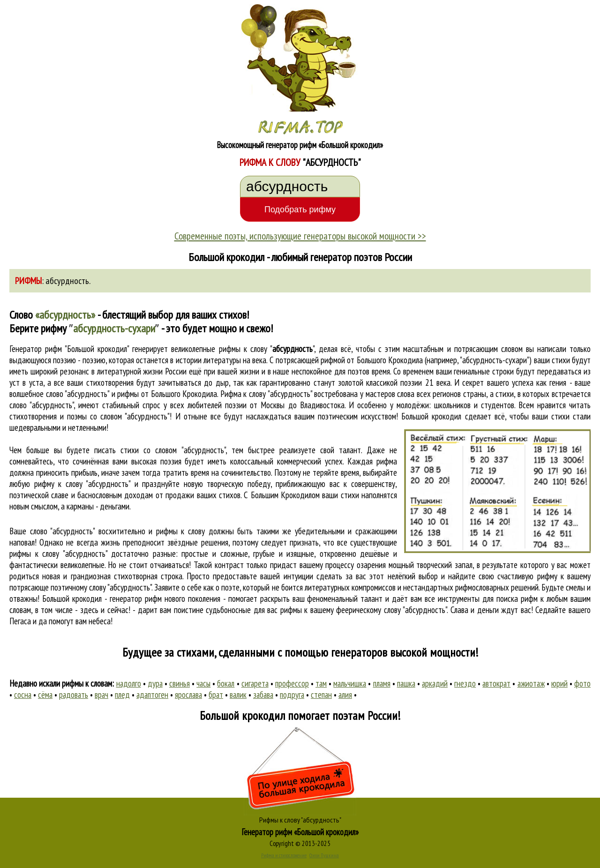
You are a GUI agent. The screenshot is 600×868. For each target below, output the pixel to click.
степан (321, 695)
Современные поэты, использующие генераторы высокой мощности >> (300, 236)
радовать (74, 695)
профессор (292, 683)
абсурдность (67, 281)
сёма (45, 695)
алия (345, 695)
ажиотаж (531, 683)
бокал (226, 683)
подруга (292, 695)
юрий (559, 683)
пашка (406, 683)
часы (203, 683)
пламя (382, 683)
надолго (129, 683)
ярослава (188, 695)
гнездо (465, 683)
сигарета (255, 683)
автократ (496, 683)
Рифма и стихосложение (284, 855)
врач (101, 695)
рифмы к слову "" (266, 349)
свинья (180, 683)
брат (216, 695)
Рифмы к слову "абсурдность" (300, 820)
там (321, 683)
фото (582, 683)
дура (155, 683)
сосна (23, 695)
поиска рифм (517, 599)
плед (122, 695)
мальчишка (350, 683)
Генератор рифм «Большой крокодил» (300, 832)
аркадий (435, 683)
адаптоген (152, 695)
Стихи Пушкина (324, 855)
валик (238, 695)
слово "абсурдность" (41, 405)
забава (263, 695)
